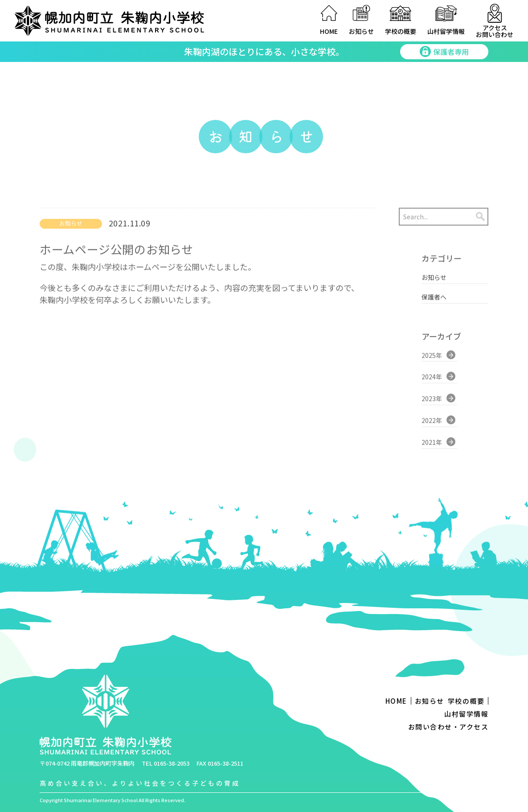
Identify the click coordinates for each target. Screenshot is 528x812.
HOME (329, 31)
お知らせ (361, 31)
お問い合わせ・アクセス (448, 727)
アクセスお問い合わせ (495, 31)
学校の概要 (401, 31)
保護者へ (434, 291)
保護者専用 (444, 52)
